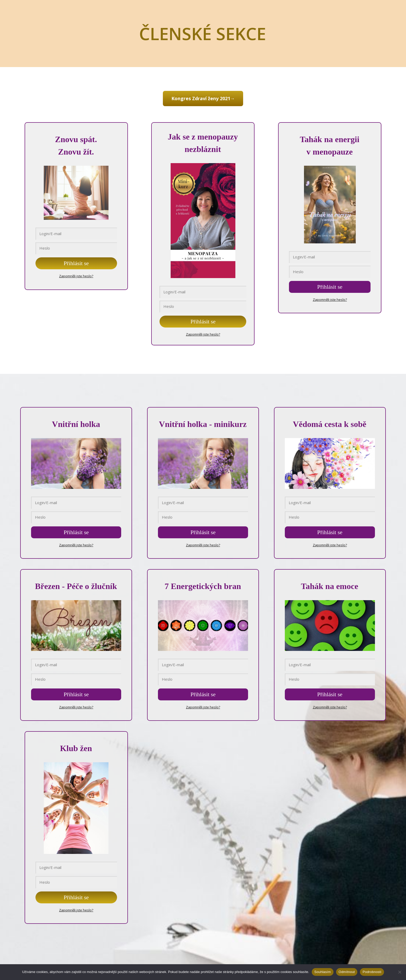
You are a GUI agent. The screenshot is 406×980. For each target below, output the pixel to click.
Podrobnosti (372, 972)
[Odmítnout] (400, 972)
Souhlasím (323, 972)
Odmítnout (347, 972)
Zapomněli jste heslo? (76, 275)
